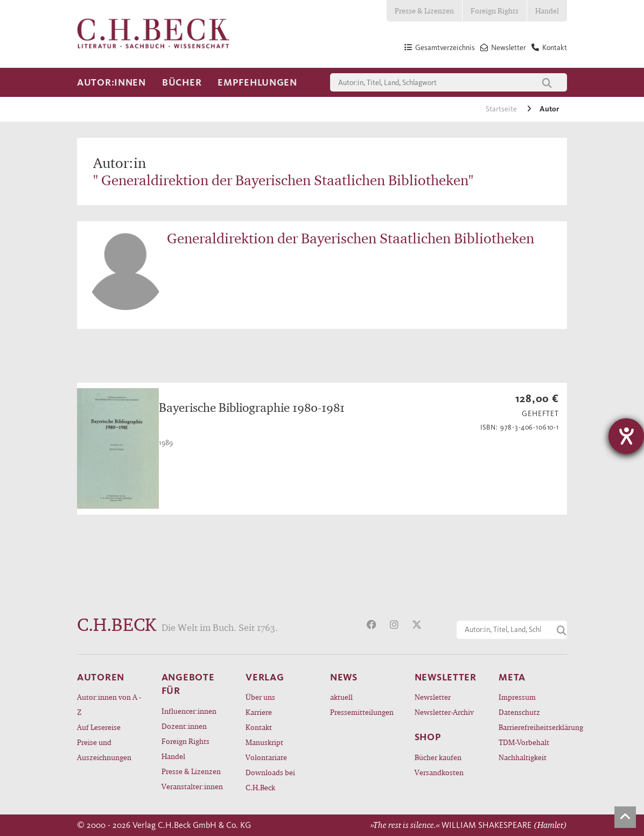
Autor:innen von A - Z (109, 704)
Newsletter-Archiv (444, 712)
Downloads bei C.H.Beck (270, 780)
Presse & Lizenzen (424, 10)
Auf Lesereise (99, 727)
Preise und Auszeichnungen (104, 750)
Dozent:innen (184, 726)
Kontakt (259, 727)
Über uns (260, 697)
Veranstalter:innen (192, 786)
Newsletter (433, 697)
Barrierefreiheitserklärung (533, 727)
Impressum (517, 697)
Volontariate (266, 757)
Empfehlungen (257, 82)
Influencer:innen (189, 711)
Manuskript (264, 742)
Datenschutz (519, 712)
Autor (549, 109)
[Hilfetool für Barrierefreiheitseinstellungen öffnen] (626, 436)
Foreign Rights (495, 10)
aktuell (341, 697)
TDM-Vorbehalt (524, 742)
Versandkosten (439, 772)
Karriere (259, 712)
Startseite (502, 109)
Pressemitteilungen (362, 712)
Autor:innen (111, 82)
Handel (547, 10)
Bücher (182, 82)
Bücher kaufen (438, 757)
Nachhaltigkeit (523, 757)
